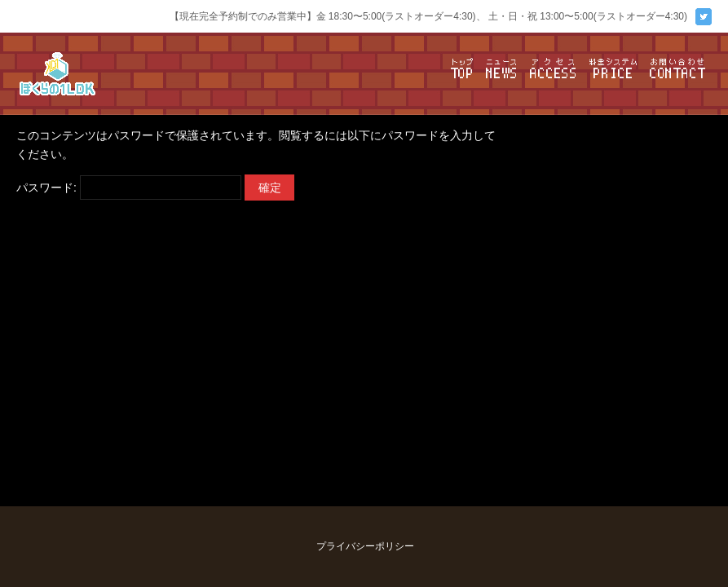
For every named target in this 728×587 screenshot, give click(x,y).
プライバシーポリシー (365, 546)
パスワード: (129, 188)
